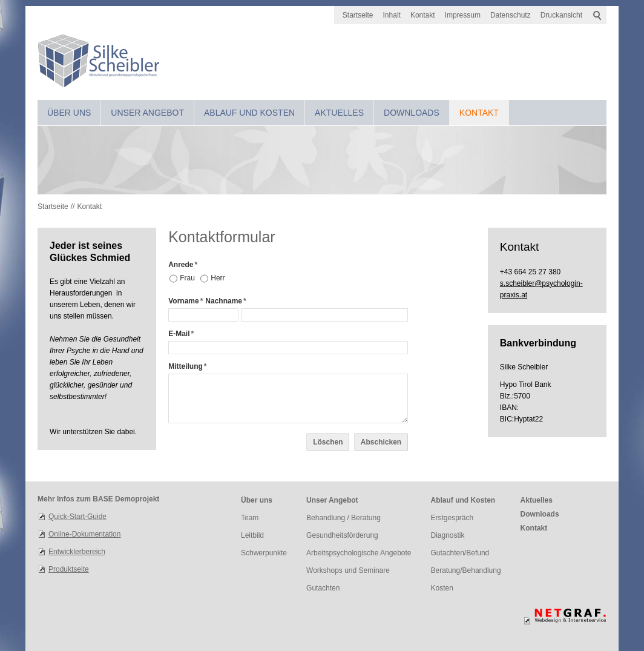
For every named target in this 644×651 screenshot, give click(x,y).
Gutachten (323, 588)
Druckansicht (561, 15)
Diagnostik (448, 535)
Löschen (328, 442)
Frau (187, 278)
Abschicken (381, 442)
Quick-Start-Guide (77, 517)
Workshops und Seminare (348, 570)
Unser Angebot (147, 113)
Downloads (412, 113)
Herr (218, 278)
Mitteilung (187, 366)
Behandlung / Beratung (343, 518)
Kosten (442, 588)
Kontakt (423, 15)
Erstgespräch (452, 518)
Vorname (186, 301)
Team (250, 518)
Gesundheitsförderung (342, 535)
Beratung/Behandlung (466, 570)
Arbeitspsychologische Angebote (359, 553)
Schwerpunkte (264, 553)
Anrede (183, 265)
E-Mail (181, 334)
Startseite (358, 15)
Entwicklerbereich (77, 552)
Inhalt (392, 15)
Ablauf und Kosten (249, 113)
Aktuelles (339, 113)
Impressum (463, 15)
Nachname (225, 301)
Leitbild (252, 535)
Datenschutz (511, 15)
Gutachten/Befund (460, 553)
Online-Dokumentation (84, 534)
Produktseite (69, 569)
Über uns (69, 113)
